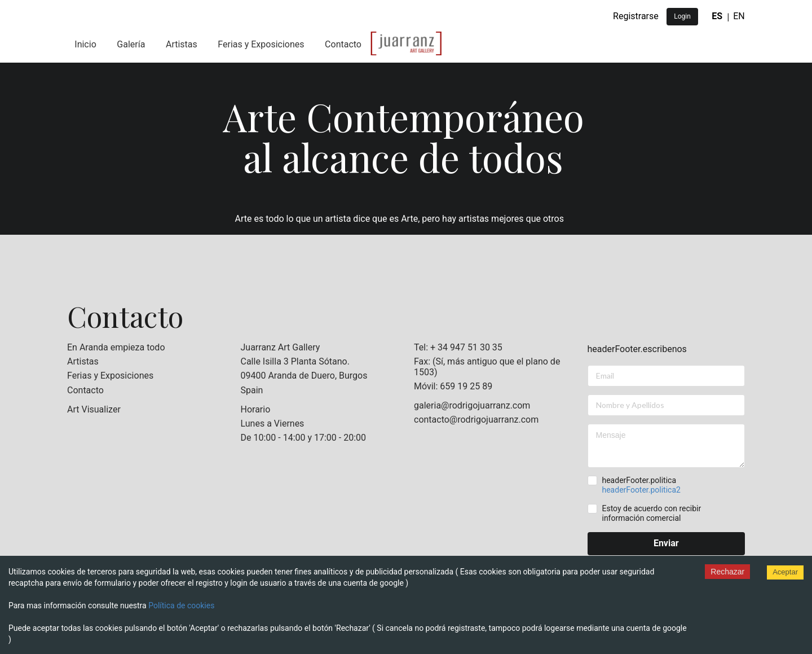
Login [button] (682, 16)
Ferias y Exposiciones (261, 44)
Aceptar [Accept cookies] (785, 572)
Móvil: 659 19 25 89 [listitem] (453, 386)
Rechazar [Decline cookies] (727, 572)
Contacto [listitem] (85, 390)
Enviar (666, 543)
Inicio (85, 44)
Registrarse (636, 16)
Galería (131, 44)
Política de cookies (181, 605)
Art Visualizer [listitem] (94, 410)
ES (717, 16)
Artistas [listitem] (83, 361)
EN (739, 16)
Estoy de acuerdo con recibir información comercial (651, 513)
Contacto (343, 44)
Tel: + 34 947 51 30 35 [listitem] (458, 348)
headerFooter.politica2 (641, 490)
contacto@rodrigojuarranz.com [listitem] (476, 420)
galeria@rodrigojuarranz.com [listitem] (472, 406)
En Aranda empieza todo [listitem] (116, 348)
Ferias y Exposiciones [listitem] (110, 376)
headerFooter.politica (641, 485)
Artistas (182, 44)
